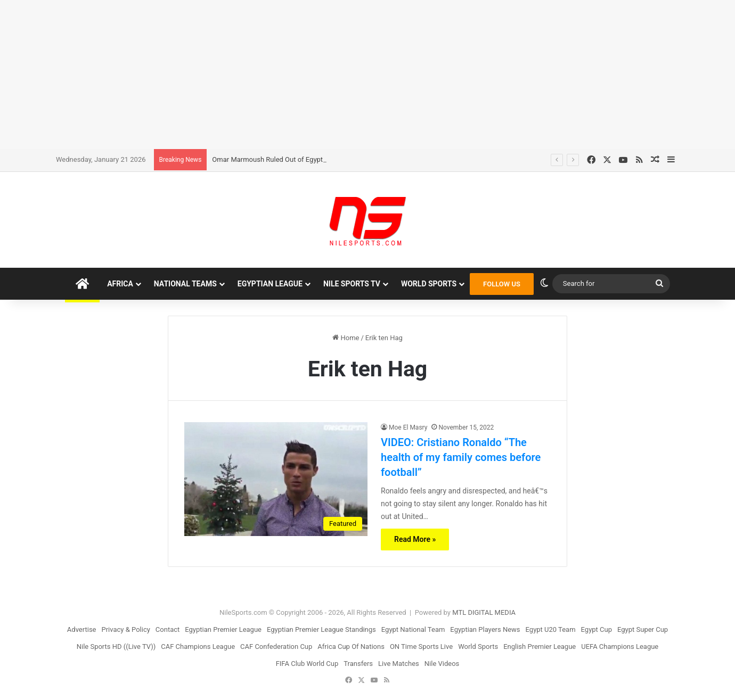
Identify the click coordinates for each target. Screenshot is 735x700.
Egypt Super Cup (643, 629)
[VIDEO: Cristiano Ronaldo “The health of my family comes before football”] (276, 479)
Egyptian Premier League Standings (321, 629)
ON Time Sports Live (421, 647)
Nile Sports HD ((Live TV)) (116, 647)
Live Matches (399, 664)
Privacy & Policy (126, 629)
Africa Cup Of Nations (351, 647)
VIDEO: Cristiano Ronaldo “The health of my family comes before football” (461, 457)
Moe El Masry (408, 427)
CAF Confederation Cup (276, 647)
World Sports (429, 284)
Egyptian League (270, 284)
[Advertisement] (367, 75)
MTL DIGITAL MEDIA (484, 612)
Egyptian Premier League (223, 629)
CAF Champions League (198, 647)
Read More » (415, 539)
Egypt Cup (597, 629)
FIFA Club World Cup (307, 664)
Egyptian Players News (485, 629)
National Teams (185, 284)
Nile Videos (442, 664)
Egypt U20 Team (551, 629)
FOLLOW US (502, 284)
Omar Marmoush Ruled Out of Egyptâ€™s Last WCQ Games (303, 159)
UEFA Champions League (620, 647)
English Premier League (540, 647)
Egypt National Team (413, 629)
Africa (120, 284)
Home (346, 338)
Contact (168, 629)
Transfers (358, 664)
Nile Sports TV (352, 284)
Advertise (82, 629)
